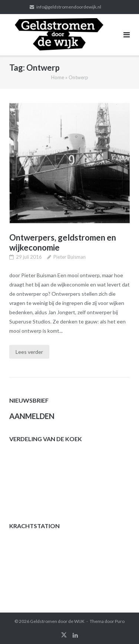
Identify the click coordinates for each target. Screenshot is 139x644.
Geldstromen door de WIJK (57, 621)
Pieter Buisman (69, 257)
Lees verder (29, 352)
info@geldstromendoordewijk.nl (69, 7)
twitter (64, 635)
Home (58, 77)
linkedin (75, 635)
